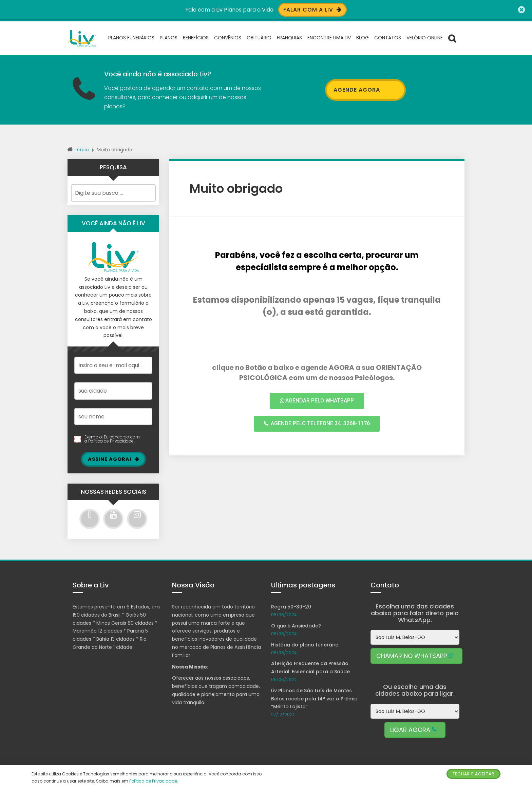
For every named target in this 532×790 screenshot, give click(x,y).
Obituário (259, 37)
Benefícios (196, 37)
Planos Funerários (131, 37)
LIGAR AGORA (415, 729)
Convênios (228, 37)
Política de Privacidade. (111, 441)
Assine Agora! (113, 459)
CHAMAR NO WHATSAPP (416, 656)
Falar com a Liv (312, 10)
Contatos (388, 37)
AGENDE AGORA (365, 90)
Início (82, 149)
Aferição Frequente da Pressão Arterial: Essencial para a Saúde (310, 667)
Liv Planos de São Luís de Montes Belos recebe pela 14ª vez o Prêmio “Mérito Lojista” (314, 698)
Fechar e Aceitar (473, 774)
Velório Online (425, 37)
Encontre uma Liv (329, 37)
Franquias (289, 37)
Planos (169, 37)
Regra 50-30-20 (291, 606)
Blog (363, 37)
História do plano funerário (305, 644)
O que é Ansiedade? (296, 625)
